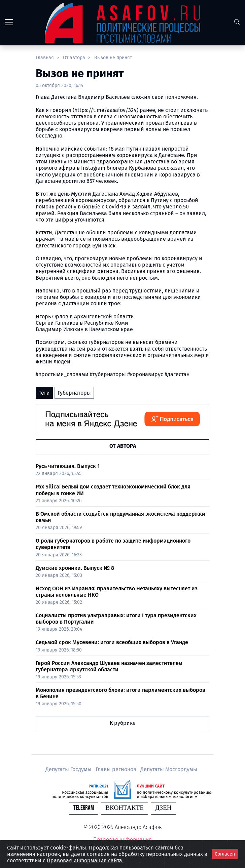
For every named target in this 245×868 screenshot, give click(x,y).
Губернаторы (74, 393)
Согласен (225, 854)
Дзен (163, 808)
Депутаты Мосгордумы (169, 769)
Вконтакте (125, 808)
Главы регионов (117, 769)
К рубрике (123, 723)
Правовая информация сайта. (85, 860)
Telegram (84, 808)
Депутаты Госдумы (69, 769)
